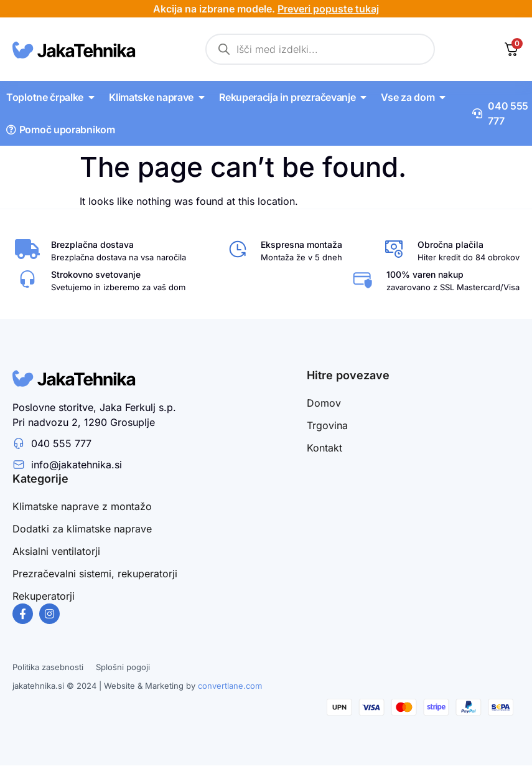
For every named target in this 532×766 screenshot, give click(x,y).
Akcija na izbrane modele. (266, 9)
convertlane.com (230, 686)
